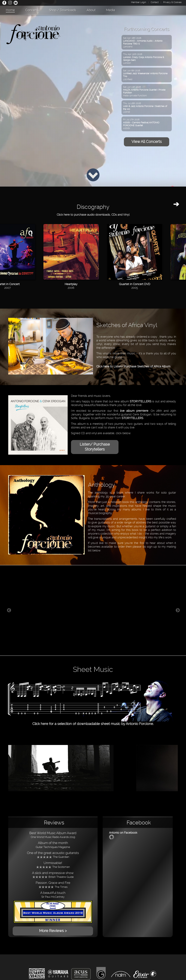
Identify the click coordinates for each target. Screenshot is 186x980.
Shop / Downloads (63, 10)
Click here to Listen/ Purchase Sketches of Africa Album (133, 366)
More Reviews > (53, 931)
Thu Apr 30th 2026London (144, 59)
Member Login (139, 2)
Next (178, 610)
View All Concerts (147, 142)
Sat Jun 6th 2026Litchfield (145, 75)
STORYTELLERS (141, 401)
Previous (9, 610)
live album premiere (134, 411)
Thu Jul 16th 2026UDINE (145, 108)
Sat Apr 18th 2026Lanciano (143, 42)
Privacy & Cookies (172, 2)
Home (10, 10)
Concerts (32, 10)
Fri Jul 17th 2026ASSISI (141, 124)
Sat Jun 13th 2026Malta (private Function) (144, 91)
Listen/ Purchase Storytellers (95, 447)
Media (111, 10)
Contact (155, 2)
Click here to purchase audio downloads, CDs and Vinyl (93, 215)
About (91, 10)
